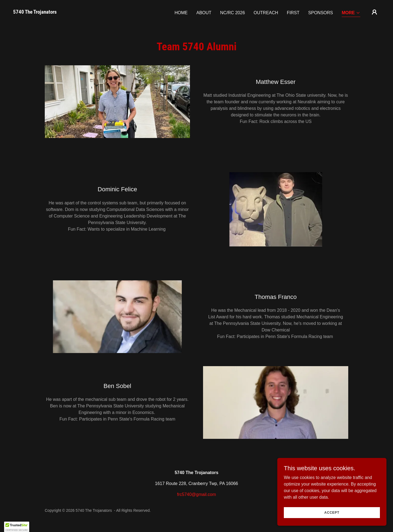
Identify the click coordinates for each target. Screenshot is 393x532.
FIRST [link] (293, 13)
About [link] (204, 13)
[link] (35, 12)
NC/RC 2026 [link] (233, 13)
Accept (332, 520)
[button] (351, 13)
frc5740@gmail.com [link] (197, 494)
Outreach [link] (266, 13)
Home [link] (181, 13)
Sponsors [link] (321, 13)
